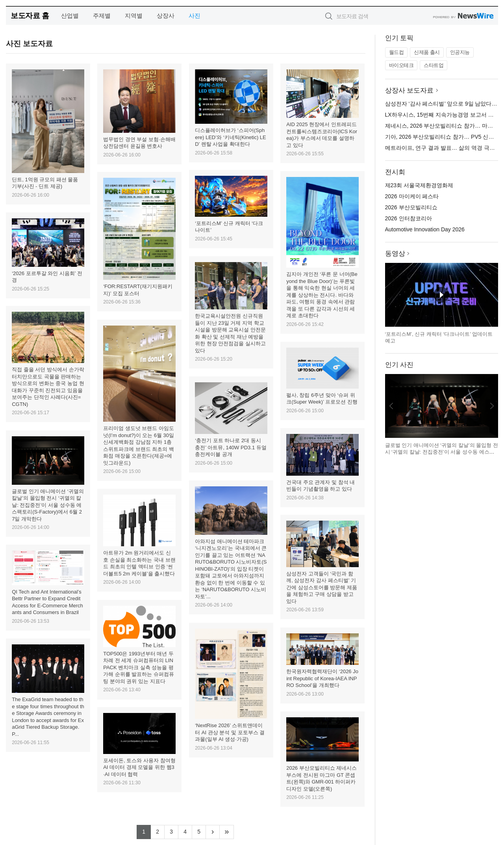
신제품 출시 (427, 52)
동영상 (395, 254)
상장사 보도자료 (409, 90)
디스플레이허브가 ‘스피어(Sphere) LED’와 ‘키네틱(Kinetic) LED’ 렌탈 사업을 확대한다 (231, 137)
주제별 (102, 16)
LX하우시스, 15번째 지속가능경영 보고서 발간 (442, 115)
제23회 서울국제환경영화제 (419, 185)
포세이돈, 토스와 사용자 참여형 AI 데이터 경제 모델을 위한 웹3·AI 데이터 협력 (139, 767)
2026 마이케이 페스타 (412, 196)
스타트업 (434, 65)
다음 (492, 406)
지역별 (134, 16)
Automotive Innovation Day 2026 (425, 229)
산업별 (70, 16)
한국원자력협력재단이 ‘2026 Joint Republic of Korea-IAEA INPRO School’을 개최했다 (322, 678)
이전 (391, 406)
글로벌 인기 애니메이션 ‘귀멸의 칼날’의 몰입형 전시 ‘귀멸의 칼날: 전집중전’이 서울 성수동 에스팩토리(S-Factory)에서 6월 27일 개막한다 (48, 505)
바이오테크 (401, 65)
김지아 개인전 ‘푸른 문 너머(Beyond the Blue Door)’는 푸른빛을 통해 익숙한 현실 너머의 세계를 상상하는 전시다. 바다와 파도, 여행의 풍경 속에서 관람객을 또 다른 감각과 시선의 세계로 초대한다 (322, 295)
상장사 (166, 16)
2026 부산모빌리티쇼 (411, 207)
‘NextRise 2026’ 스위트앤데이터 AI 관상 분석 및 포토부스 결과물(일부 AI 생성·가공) (230, 732)
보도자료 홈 (30, 16)
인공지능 (460, 52)
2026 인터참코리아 (409, 218)
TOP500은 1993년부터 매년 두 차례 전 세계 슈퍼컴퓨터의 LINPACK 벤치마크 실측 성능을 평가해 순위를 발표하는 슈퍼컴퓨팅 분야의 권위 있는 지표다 (139, 667)
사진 (195, 16)
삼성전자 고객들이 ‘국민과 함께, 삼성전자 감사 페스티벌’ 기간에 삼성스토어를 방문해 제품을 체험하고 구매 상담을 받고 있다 (322, 587)
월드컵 (397, 52)
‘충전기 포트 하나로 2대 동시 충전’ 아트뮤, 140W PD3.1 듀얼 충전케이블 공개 (231, 447)
